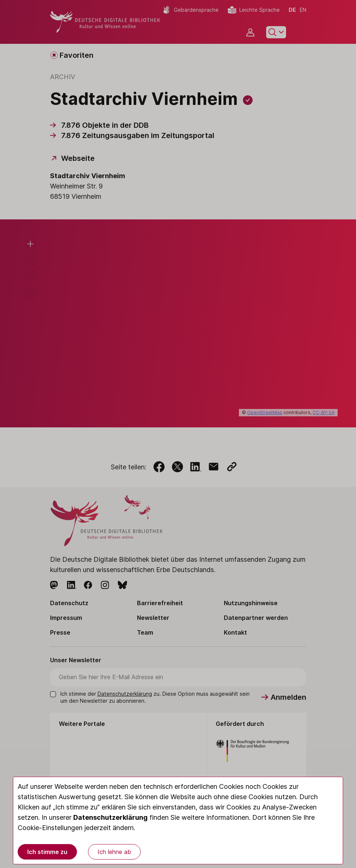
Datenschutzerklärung (110, 817)
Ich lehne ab (114, 852)
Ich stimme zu (47, 852)
